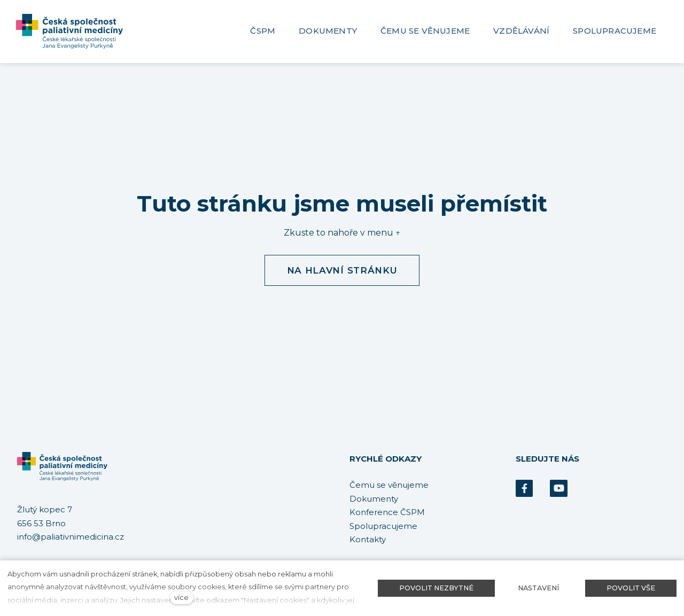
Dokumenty (374, 499)
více (181, 598)
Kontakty (368, 539)
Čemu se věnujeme (389, 485)
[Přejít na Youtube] (558, 489)
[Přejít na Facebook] (524, 489)
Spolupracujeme (383, 526)
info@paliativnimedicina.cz (71, 537)
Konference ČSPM (387, 512)
